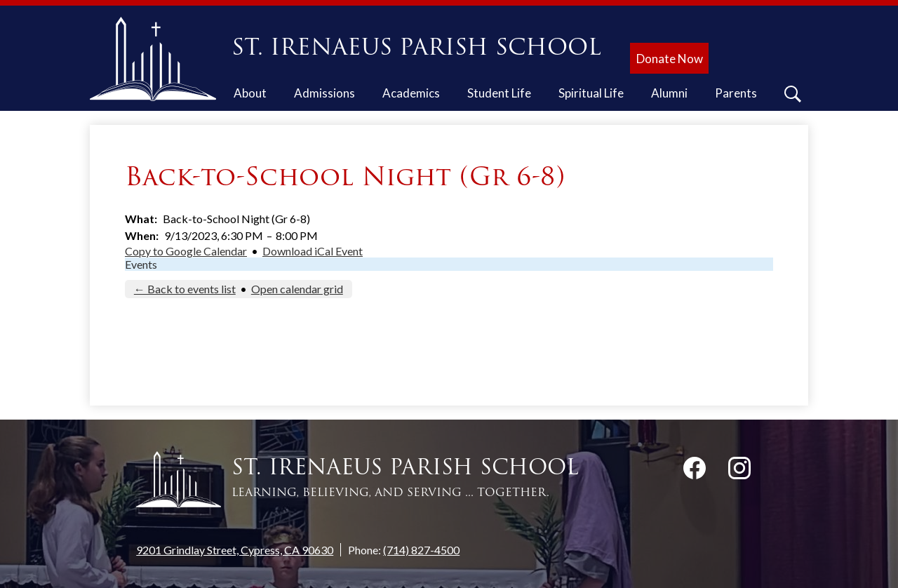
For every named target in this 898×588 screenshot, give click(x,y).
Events (141, 264)
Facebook (695, 471)
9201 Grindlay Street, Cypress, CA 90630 (235, 550)
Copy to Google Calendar (186, 251)
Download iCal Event (313, 251)
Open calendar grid (297, 289)
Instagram (739, 471)
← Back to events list (185, 289)
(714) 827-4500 (421, 550)
